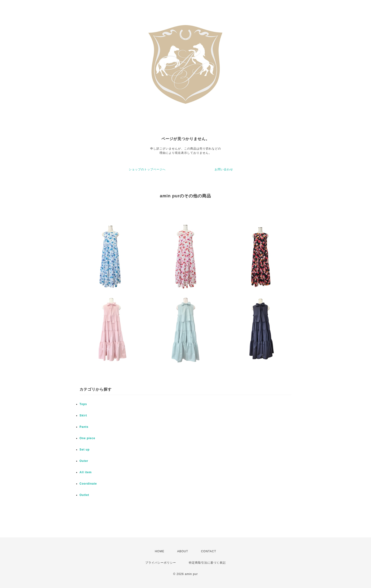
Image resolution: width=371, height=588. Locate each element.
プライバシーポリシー (161, 563)
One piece (87, 438)
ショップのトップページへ (147, 169)
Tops (83, 404)
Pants (84, 427)
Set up (85, 450)
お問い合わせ (224, 169)
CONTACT (208, 551)
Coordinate (88, 484)
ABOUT (183, 551)
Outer (84, 461)
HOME (159, 551)
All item (86, 472)
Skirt (83, 416)
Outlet (84, 495)
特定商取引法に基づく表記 (207, 563)
